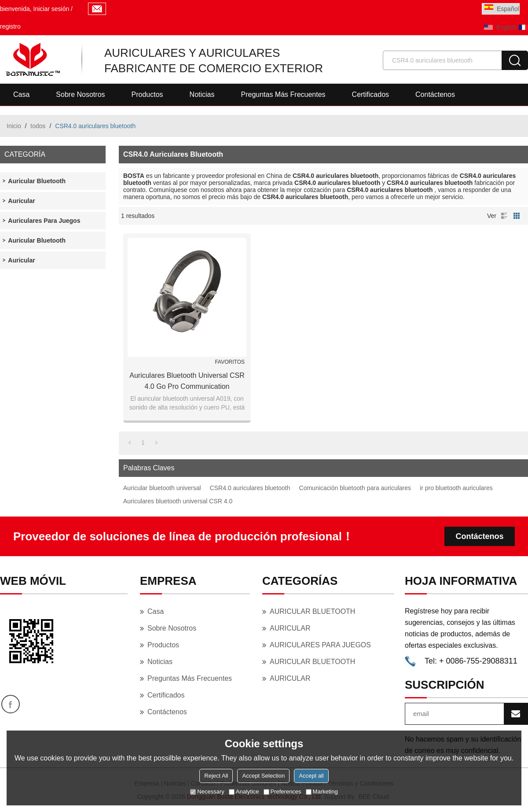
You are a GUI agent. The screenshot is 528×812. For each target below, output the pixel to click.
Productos (147, 94)
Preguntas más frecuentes (283, 94)
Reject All (216, 776)
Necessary (207, 792)
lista (504, 216)
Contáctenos (435, 94)
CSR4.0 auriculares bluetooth (250, 488)
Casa (21, 94)
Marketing (322, 792)
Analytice (244, 792)
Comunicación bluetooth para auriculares (355, 488)
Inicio (14, 126)
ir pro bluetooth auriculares (456, 488)
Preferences (282, 792)
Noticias (202, 94)
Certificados (370, 94)
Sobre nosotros (80, 94)
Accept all (311, 776)
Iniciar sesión (51, 9)
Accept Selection (263, 776)
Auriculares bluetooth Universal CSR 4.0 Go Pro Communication (187, 381)
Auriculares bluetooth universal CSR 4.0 (178, 501)
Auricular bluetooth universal (162, 488)
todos (38, 126)
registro (10, 26)
